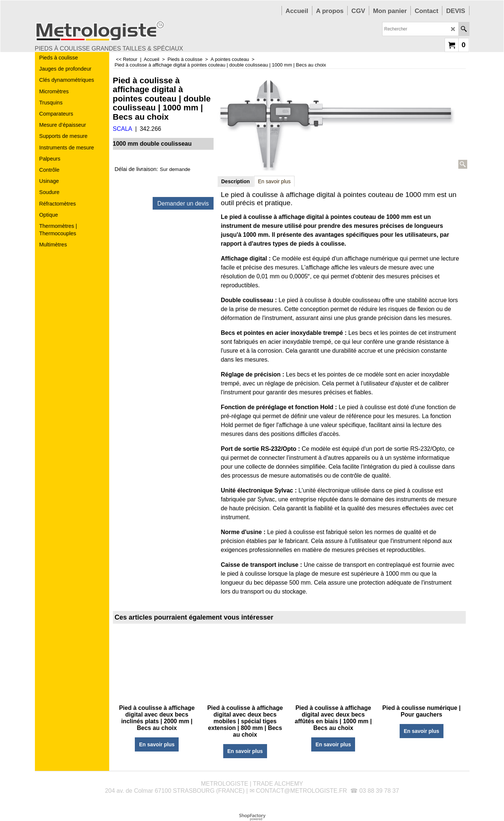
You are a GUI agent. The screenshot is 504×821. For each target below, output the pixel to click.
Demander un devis (183, 203)
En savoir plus (274, 181)
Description (236, 181)
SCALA (123, 129)
